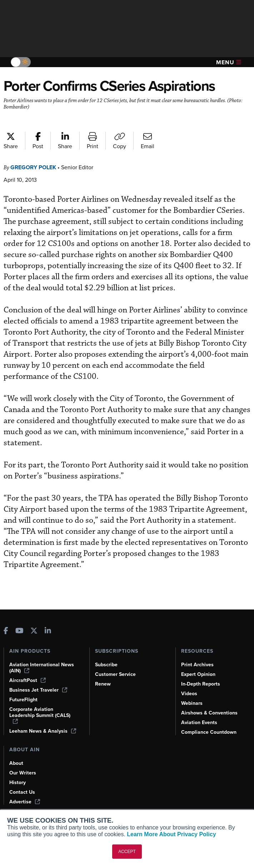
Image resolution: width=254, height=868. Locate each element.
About (16, 763)
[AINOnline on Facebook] (6, 631)
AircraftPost (28, 680)
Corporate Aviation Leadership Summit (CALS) (40, 715)
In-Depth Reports (201, 684)
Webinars (192, 703)
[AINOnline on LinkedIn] (48, 631)
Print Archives (197, 665)
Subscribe (106, 665)
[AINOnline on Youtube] (19, 631)
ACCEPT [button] (127, 852)
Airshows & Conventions (209, 713)
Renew (103, 684)
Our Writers (23, 773)
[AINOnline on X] (34, 631)
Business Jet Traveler (38, 690)
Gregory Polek (33, 167)
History (18, 782)
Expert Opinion (198, 674)
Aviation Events (199, 723)
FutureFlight (23, 700)
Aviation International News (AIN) (42, 668)
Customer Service (115, 674)
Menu (229, 62)
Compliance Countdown (209, 732)
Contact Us (22, 792)
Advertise (25, 802)
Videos (189, 694)
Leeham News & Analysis (43, 731)
